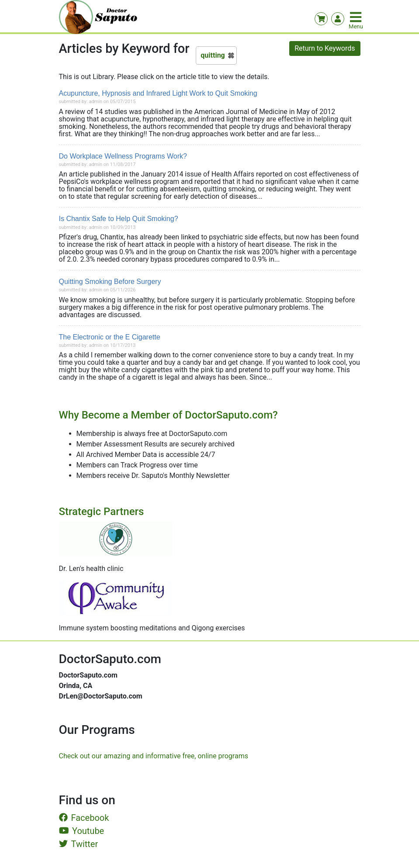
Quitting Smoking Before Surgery (110, 282)
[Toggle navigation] (357, 17)
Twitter (79, 844)
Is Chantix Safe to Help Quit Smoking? (119, 219)
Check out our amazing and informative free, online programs (154, 756)
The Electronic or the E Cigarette (110, 337)
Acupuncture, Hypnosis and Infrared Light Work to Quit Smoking (158, 93)
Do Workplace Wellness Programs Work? (123, 156)
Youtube (82, 831)
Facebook (84, 818)
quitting (213, 55)
